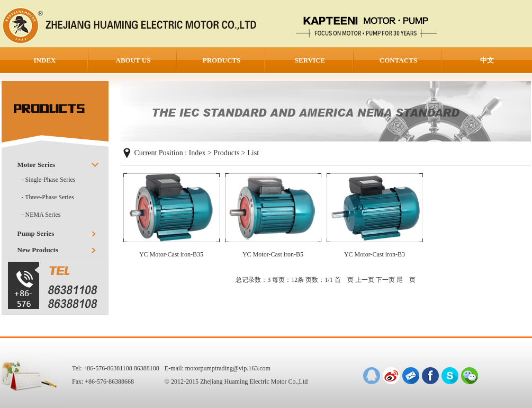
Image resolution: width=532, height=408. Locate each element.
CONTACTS (398, 60)
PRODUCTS (222, 60)
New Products (38, 250)
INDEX (45, 60)
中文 (487, 60)
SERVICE (310, 60)
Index (197, 153)
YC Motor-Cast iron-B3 (375, 254)
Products (226, 153)
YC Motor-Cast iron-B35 (171, 254)
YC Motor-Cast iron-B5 (273, 254)
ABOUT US (133, 60)
